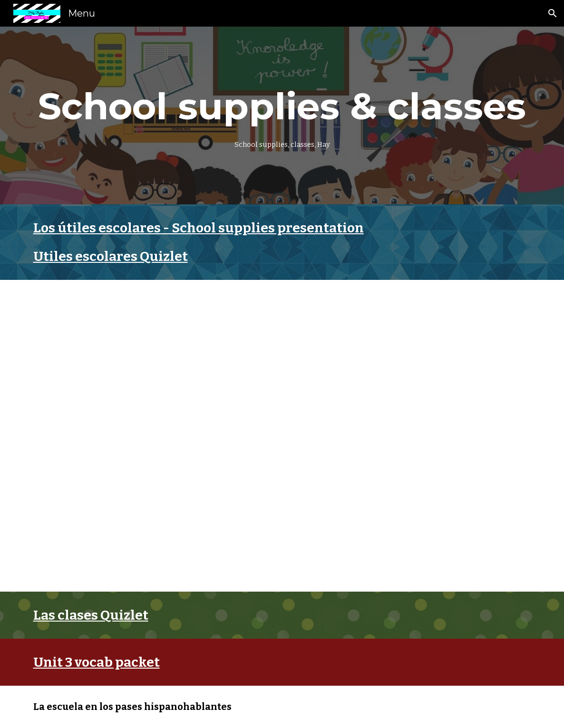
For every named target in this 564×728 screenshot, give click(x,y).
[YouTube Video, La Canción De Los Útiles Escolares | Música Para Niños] (153, 360)
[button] (553, 13)
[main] (282, 115)
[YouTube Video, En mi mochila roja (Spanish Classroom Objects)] (153, 511)
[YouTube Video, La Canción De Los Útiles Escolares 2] (412, 360)
